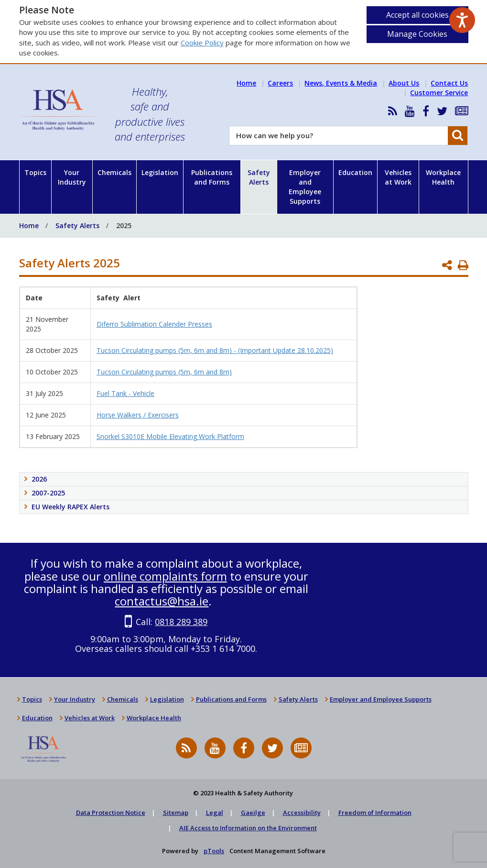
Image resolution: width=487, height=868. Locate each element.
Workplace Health (443, 177)
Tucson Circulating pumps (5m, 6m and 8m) (164, 372)
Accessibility (302, 813)
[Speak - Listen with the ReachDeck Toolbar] (462, 20)
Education (355, 172)
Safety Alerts (259, 177)
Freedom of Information (375, 813)
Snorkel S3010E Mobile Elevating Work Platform (170, 436)
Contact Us (449, 83)
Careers (280, 83)
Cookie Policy (202, 43)
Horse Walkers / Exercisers (138, 415)
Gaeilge (253, 813)
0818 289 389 (181, 622)
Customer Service (439, 93)
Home (246, 83)
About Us (404, 83)
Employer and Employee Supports (305, 187)
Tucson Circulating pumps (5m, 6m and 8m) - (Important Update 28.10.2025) (215, 350)
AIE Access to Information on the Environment (248, 828)
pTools (214, 851)
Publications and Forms (212, 177)
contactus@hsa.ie (162, 601)
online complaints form (165, 576)
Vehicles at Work (398, 177)
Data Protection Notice (111, 813)
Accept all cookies (417, 15)
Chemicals (114, 172)
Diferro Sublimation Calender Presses (154, 324)
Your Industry (72, 177)
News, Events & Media (341, 83)
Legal (215, 813)
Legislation (160, 172)
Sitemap (176, 813)
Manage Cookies (417, 34)
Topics (35, 172)
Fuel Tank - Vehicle (125, 393)
